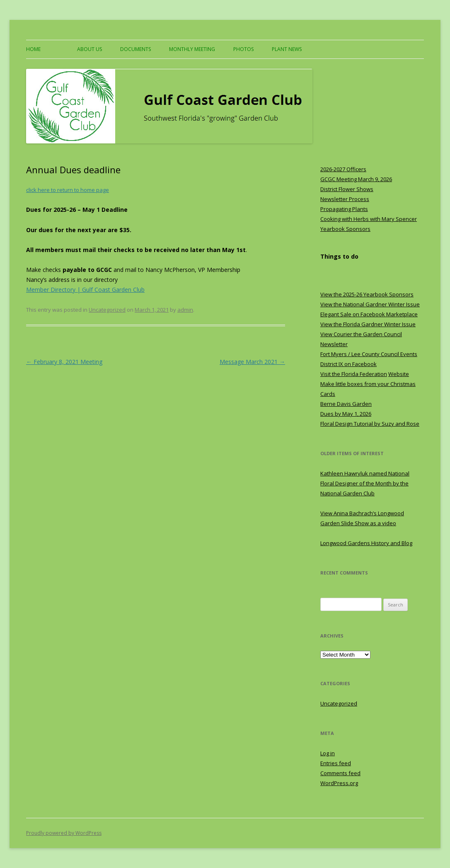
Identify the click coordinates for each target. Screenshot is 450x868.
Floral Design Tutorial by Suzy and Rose (370, 424)
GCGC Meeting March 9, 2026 (356, 179)
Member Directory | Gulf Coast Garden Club (85, 290)
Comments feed (340, 773)
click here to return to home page (68, 190)
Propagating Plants (344, 209)
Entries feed (336, 763)
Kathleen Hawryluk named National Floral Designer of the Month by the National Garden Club (365, 483)
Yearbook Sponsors (345, 229)
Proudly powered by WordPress (64, 833)
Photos (243, 49)
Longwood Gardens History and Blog (366, 543)
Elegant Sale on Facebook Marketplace (369, 314)
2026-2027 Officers (343, 169)
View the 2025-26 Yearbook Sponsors (367, 294)
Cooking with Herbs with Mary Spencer (369, 219)
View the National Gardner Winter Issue (370, 304)
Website (399, 374)
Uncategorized (107, 310)
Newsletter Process (345, 199)
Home (33, 49)
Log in (328, 753)
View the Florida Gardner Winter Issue (368, 324)
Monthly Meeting (192, 49)
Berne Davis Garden (346, 404)
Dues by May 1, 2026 (346, 414)
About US (90, 49)
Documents (135, 49)
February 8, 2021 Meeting (64, 362)
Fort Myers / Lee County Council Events (369, 354)
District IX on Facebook (348, 364)
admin (185, 310)
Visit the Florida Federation (354, 374)
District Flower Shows (347, 189)
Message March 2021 (252, 362)
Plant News (287, 49)
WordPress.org (339, 783)
